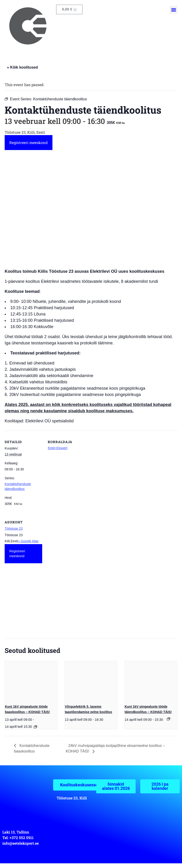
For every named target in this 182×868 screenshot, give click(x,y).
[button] (173, 10)
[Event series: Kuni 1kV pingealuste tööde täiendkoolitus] (168, 719)
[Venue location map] (26, 605)
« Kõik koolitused (22, 67)
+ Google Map (28, 541)
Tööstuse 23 (14, 528)
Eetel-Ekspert (58, 448)
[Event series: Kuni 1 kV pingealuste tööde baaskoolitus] (35, 727)
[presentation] (31, 681)
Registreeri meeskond (29, 142)
